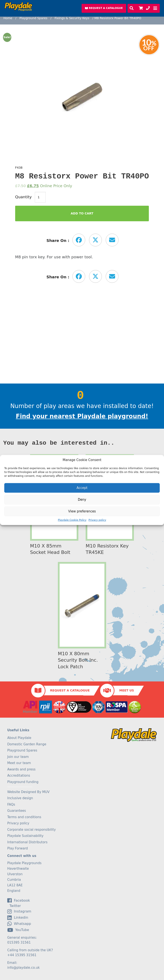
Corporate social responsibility (31, 830)
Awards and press (21, 769)
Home (8, 18)
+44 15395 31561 (22, 955)
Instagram (19, 911)
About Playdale (19, 738)
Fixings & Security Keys (72, 18)
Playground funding (23, 782)
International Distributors (27, 842)
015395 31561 (19, 943)
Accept (82, 488)
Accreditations (19, 776)
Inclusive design (20, 798)
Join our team (18, 757)
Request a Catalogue (70, 690)
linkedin (18, 918)
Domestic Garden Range (27, 744)
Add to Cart (82, 213)
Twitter (14, 906)
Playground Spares (33, 18)
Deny (82, 500)
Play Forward (18, 848)
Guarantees (17, 811)
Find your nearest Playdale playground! (82, 416)
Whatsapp (19, 924)
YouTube (18, 930)
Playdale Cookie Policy (72, 520)
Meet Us (127, 690)
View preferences (82, 511)
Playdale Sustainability (25, 836)
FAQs (11, 805)
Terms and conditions (24, 817)
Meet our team (19, 763)
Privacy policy (97, 520)
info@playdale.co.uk (23, 968)
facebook (19, 900)
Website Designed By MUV (28, 792)
